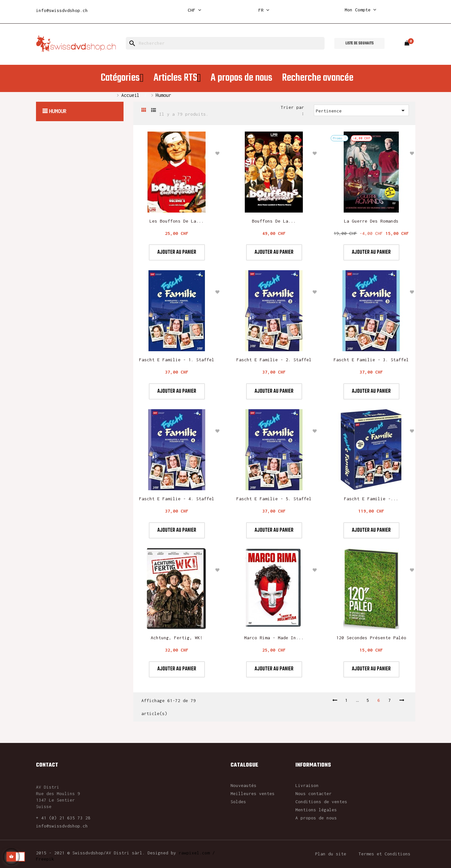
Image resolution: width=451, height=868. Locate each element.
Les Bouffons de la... (177, 221)
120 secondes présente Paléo (371, 638)
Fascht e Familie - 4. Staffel (177, 499)
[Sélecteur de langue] (264, 10)
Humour (58, 111)
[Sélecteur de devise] (195, 10)
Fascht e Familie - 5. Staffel (274, 499)
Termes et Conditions (385, 854)
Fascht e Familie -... (371, 499)
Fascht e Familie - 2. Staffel (274, 360)
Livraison (307, 785)
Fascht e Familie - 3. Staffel (371, 360)
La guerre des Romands (371, 221)
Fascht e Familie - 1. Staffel (177, 360)
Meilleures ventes (253, 793)
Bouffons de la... (274, 221)
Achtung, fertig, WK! (177, 638)
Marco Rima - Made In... (274, 638)
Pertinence (361, 110)
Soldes (238, 802)
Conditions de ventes (321, 802)
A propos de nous (316, 818)
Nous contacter (314, 793)
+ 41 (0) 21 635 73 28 (63, 818)
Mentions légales (316, 810)
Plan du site (331, 854)
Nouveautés (243, 785)
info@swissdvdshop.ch (62, 10)
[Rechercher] (225, 43)
